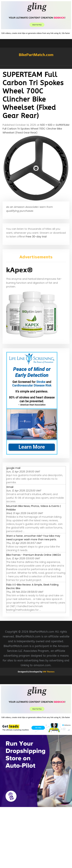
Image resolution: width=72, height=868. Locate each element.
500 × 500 (46, 125)
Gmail (10, 487)
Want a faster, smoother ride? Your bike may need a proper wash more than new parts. (33, 538)
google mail (13, 468)
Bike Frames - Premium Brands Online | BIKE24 (34, 555)
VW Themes (48, 672)
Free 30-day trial (36, 236)
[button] (36, 67)
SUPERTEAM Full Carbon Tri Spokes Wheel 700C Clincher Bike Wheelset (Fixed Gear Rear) (36, 129)
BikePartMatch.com (36, 55)
